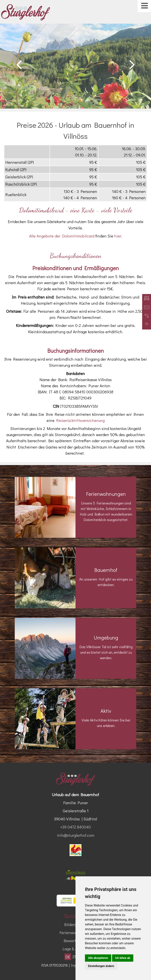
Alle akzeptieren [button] (98, 958)
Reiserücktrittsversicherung (80, 420)
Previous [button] (19, 64)
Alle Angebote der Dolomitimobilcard (62, 236)
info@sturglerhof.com (75, 835)
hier (118, 236)
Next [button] (132, 64)
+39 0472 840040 (75, 827)
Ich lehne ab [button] (123, 958)
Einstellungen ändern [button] (101, 966)
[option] (75, 66)
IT (74, 957)
